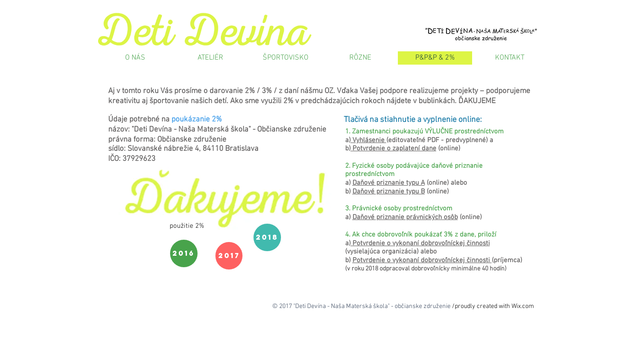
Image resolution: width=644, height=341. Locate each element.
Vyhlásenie (369, 140)
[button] (187, 226)
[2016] (184, 253)
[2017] (229, 256)
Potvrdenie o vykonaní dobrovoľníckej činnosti (420, 243)
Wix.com (523, 306)
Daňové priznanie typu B (389, 192)
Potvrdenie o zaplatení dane (394, 148)
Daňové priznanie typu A (389, 183)
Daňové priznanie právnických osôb (405, 217)
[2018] (267, 237)
